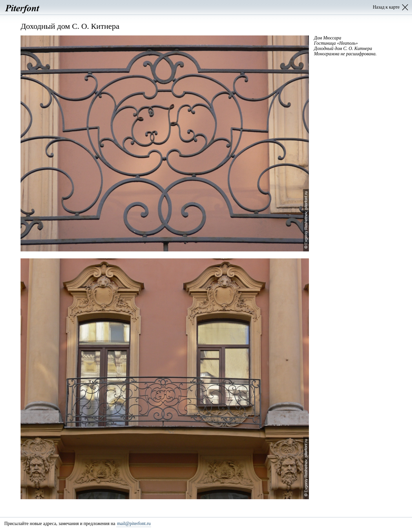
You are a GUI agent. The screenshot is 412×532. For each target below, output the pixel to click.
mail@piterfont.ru (134, 524)
